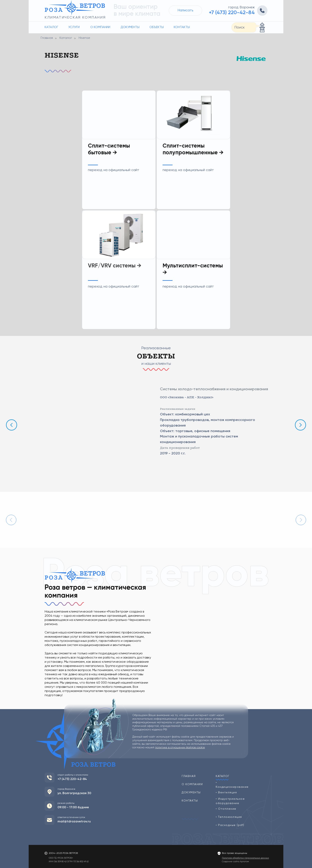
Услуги (74, 27)
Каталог (51, 27)
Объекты (157, 27)
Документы (130, 27)
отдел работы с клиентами (73, 775)
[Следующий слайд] (300, 425)
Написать (185, 10)
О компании (100, 27)
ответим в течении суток (71, 817)
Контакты (182, 27)
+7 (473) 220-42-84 (232, 13)
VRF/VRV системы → (115, 266)
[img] (119, 235)
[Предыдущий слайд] (12, 425)
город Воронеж (241, 7)
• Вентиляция (226, 793)
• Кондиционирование (232, 785)
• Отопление (226, 809)
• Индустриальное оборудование (230, 801)
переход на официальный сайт (114, 287)
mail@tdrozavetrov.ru (74, 822)
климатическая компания (75, 18)
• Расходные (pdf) (230, 825)
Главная (47, 38)
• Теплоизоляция (229, 817)
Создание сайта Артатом (235, 862)
